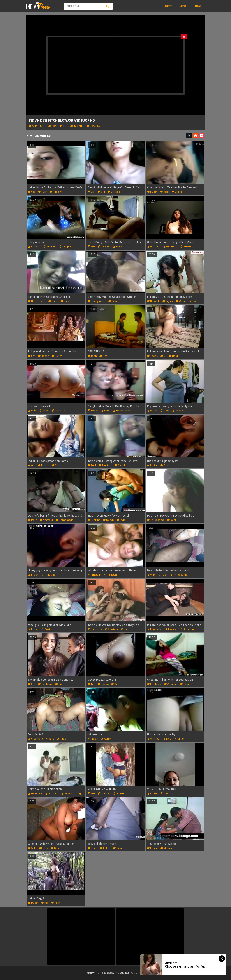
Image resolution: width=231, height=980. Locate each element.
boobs (177, 192)
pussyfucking (71, 794)
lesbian (171, 629)
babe (106, 411)
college (114, 192)
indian (76, 126)
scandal (94, 126)
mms (179, 739)
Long (197, 6)
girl (101, 192)
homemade (57, 126)
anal (92, 465)
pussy (152, 192)
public (43, 465)
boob (56, 465)
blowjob (34, 247)
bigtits (168, 301)
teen (92, 356)
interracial (155, 629)
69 (163, 356)
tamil (53, 301)
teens (152, 356)
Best (169, 6)
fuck (43, 192)
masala (166, 848)
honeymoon (97, 301)
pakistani (59, 411)
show (44, 411)
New (183, 6)
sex (32, 192)
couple (65, 247)
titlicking (48, 575)
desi (113, 301)
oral (59, 684)
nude (92, 848)
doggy (109, 520)
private (186, 247)
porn (32, 520)
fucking (56, 192)
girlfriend (170, 247)
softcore (187, 629)
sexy (164, 192)
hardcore (95, 629)
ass (45, 903)
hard (173, 356)
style (121, 520)
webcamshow (186, 301)
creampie (35, 739)
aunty (106, 739)
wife (32, 411)
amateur (36, 126)
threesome (156, 520)
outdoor (104, 794)
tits (91, 684)
